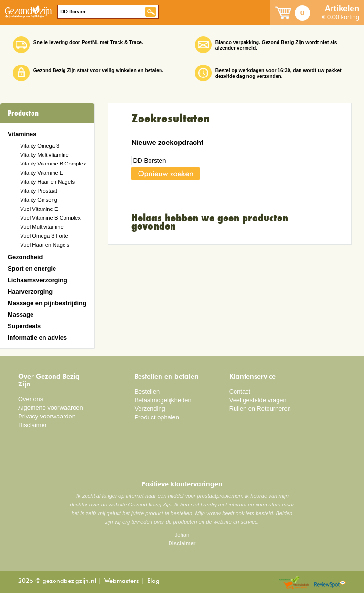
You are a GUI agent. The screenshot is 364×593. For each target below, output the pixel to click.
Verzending (150, 409)
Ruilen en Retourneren (260, 409)
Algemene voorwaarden (51, 408)
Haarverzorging (30, 291)
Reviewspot (330, 583)
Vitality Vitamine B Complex (53, 164)
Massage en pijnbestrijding (47, 303)
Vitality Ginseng (39, 200)
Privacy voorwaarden (47, 416)
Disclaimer (32, 425)
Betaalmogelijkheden (163, 400)
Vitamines (22, 134)
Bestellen (147, 391)
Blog (153, 581)
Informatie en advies (37, 337)
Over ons (31, 399)
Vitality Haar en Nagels (47, 182)
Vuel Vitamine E (39, 209)
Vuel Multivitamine (42, 227)
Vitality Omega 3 (40, 146)
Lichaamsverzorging (37, 280)
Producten (23, 113)
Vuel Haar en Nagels (45, 245)
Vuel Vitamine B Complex (50, 218)
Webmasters (122, 581)
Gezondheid (25, 257)
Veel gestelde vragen (258, 400)
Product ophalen (156, 417)
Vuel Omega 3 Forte (44, 236)
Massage (21, 314)
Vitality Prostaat (39, 191)
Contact (240, 391)
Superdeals (24, 326)
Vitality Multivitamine (44, 155)
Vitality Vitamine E (42, 173)
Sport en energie (32, 269)
